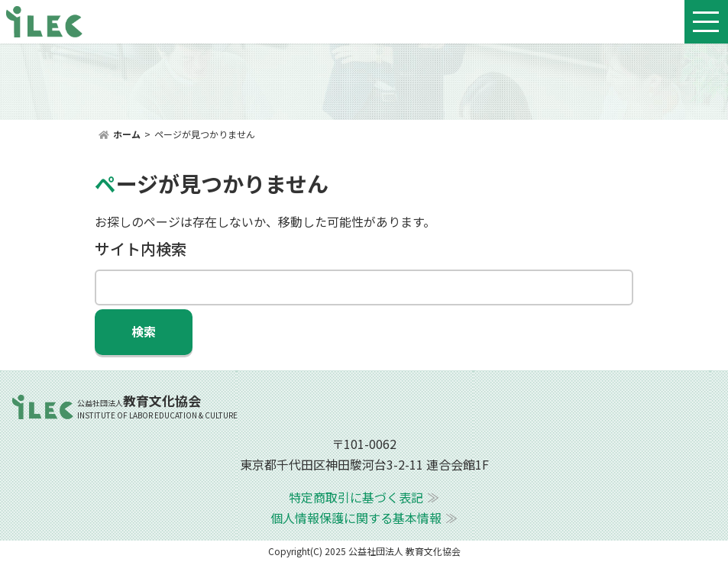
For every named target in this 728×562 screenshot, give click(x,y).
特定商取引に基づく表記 (356, 497)
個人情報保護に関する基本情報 (356, 518)
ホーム (127, 134)
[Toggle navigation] (706, 22)
